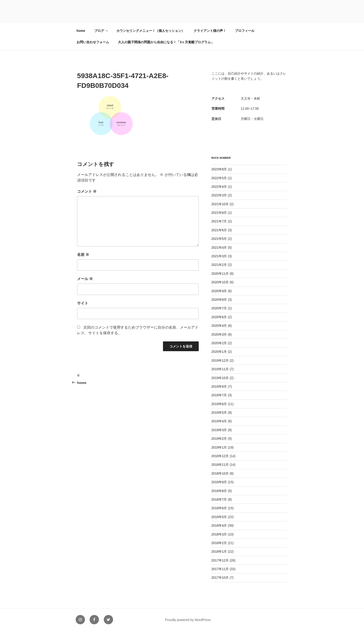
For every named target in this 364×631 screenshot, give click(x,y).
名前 (83, 255)
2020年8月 (219, 300)
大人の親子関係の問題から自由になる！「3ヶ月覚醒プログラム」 (166, 42)
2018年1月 (219, 552)
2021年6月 (219, 230)
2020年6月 (219, 317)
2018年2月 (219, 543)
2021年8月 (219, 213)
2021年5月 (219, 239)
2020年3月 (219, 334)
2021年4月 (219, 248)
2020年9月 (219, 291)
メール (85, 279)
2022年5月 (219, 178)
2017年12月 (220, 560)
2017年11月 (220, 569)
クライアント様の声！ (210, 31)
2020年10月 (220, 282)
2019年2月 (219, 439)
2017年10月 (220, 578)
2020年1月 (219, 352)
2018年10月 (220, 473)
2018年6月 (219, 508)
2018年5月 (219, 517)
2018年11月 (220, 465)
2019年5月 (219, 413)
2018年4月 (219, 525)
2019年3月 (219, 430)
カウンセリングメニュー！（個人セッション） (150, 31)
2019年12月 (220, 360)
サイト (83, 303)
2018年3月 (219, 534)
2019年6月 (219, 404)
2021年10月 (220, 204)
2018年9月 (219, 482)
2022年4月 (219, 187)
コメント (87, 191)
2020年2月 (219, 343)
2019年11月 (220, 369)
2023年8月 (219, 169)
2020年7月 (219, 308)
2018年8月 (219, 491)
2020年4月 (219, 326)
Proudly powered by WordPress (188, 620)
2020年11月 (220, 274)
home (81, 31)
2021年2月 (219, 265)
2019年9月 (219, 387)
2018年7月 (219, 499)
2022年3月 (219, 195)
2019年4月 (219, 421)
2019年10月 (220, 378)
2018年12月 (220, 456)
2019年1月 (219, 447)
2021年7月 (219, 221)
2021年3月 (219, 256)
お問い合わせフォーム (93, 42)
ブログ (101, 31)
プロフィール (245, 31)
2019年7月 (219, 395)
